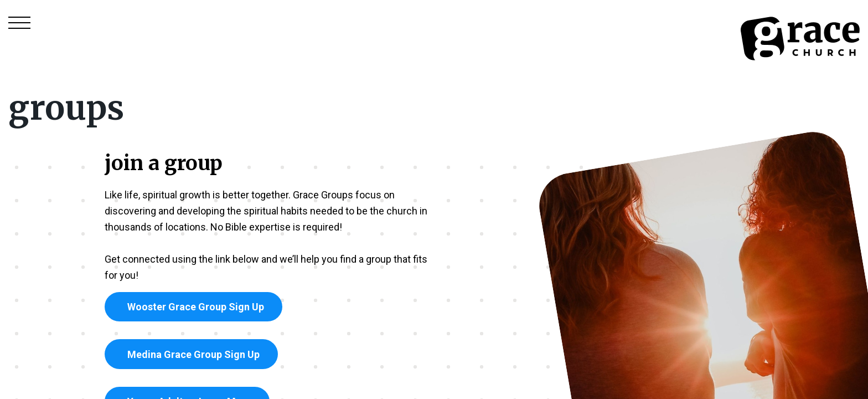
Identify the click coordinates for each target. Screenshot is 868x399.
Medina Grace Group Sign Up (191, 354)
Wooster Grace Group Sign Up (193, 307)
